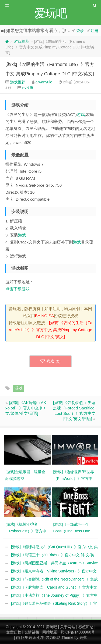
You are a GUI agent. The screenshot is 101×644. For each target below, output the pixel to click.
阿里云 (27, 638)
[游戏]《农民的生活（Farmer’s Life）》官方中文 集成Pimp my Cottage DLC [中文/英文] (51, 330)
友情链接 (32, 632)
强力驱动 (53, 638)
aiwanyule (44, 82)
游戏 (81, 114)
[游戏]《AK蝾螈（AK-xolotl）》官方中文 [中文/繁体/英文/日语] (27, 408)
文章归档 (14, 632)
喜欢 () (50, 361)
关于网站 (68, 627)
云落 (83, 638)
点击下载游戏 (18, 289)
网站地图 (50, 632)
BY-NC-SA (44, 316)
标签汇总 (86, 627)
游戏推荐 (22, 41)
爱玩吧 (51, 627)
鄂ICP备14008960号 (78, 632)
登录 (80, 31)
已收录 (28, 87)
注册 (95, 31)
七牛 (41, 638)
